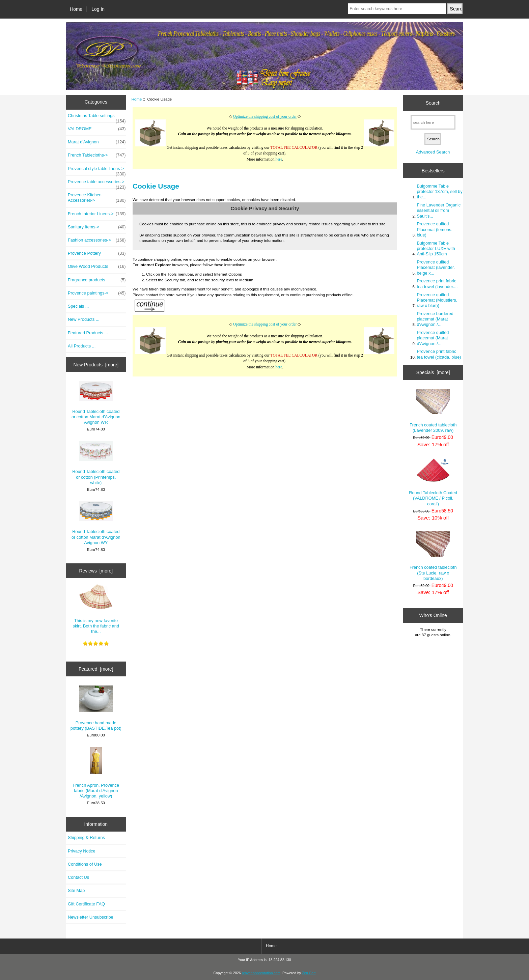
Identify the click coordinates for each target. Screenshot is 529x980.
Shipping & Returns (86, 837)
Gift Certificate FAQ (86, 904)
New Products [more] (96, 365)
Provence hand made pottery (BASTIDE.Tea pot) (96, 708)
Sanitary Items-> (97, 227)
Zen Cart (309, 973)
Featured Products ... (88, 333)
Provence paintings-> (97, 293)
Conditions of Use (85, 864)
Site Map (76, 890)
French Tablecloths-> (97, 155)
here (279, 159)
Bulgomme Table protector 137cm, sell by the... (439, 191)
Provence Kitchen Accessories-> (97, 198)
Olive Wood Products (97, 267)
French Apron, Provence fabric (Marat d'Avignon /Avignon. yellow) (96, 773)
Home (76, 9)
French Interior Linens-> (97, 214)
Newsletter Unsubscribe (91, 917)
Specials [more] (433, 372)
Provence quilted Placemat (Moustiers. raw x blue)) (437, 300)
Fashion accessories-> (97, 240)
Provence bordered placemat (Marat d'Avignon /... (435, 319)
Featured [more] (96, 669)
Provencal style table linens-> (97, 170)
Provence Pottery (97, 253)
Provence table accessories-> (97, 184)
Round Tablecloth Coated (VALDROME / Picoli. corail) (433, 482)
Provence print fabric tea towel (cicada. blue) (439, 354)
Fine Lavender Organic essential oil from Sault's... (439, 210)
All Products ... (82, 346)
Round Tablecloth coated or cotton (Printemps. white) (96, 463)
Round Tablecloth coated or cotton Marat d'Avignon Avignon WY (96, 523)
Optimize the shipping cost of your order (265, 117)
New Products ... (84, 319)
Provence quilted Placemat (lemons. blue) (435, 229)
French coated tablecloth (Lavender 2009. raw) (433, 411)
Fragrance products (97, 280)
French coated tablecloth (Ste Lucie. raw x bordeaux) (433, 556)
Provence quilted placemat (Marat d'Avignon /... (433, 338)
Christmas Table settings (97, 117)
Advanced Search (433, 152)
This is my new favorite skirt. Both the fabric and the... (96, 609)
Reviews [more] (96, 571)
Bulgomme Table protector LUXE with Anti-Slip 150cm (436, 248)
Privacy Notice (81, 851)
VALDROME (97, 129)
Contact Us (78, 877)
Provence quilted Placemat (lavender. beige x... (436, 267)
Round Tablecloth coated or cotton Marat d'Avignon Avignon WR (96, 403)
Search (433, 103)
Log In (98, 9)
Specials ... (78, 306)
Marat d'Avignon (97, 142)
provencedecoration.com (261, 973)
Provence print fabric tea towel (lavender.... (437, 284)
